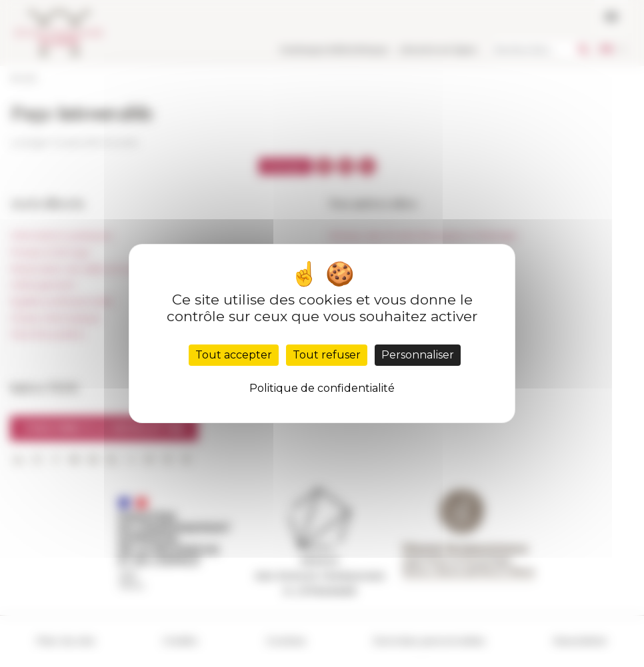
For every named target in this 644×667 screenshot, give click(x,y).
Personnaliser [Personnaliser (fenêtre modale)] (418, 355)
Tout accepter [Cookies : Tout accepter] (234, 355)
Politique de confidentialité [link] (322, 388)
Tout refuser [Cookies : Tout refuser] (327, 355)
